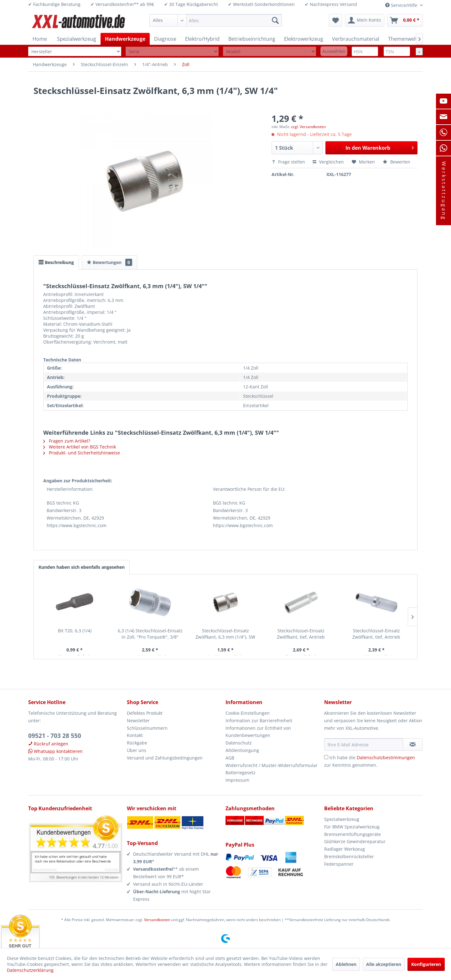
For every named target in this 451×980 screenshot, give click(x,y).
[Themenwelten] (406, 39)
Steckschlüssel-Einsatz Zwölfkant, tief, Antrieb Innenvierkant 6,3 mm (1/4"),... (301, 634)
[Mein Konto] (365, 20)
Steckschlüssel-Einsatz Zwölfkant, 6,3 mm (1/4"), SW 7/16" (225, 634)
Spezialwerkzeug (342, 819)
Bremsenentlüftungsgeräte (353, 834)
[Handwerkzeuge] (125, 39)
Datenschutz (239, 743)
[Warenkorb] (405, 20)
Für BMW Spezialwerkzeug (352, 827)
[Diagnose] (165, 39)
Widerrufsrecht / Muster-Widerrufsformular (272, 765)
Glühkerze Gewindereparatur (355, 841)
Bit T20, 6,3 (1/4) (75, 631)
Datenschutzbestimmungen (386, 757)
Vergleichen (328, 162)
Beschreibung (56, 262)
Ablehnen (346, 964)
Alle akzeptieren (384, 964)
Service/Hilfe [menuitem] (402, 5)
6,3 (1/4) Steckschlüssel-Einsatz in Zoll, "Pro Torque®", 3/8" (150, 634)
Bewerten (397, 162)
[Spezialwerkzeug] (77, 39)
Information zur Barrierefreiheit (259, 721)
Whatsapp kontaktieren (55, 751)
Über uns (137, 750)
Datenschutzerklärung (30, 970)
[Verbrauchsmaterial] (356, 39)
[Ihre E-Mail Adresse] (364, 744)
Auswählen (334, 51)
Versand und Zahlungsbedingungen (165, 758)
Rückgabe (137, 743)
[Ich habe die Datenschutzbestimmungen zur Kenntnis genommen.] (326, 757)
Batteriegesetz (241, 773)
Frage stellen (289, 162)
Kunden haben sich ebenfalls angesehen (82, 567)
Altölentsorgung (242, 750)
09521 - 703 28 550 (55, 736)
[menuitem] (216, 20)
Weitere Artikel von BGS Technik (80, 447)
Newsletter (138, 721)
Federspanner (339, 864)
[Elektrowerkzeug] (304, 39)
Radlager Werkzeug (345, 849)
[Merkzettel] (336, 20)
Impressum (237, 780)
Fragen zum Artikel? (67, 441)
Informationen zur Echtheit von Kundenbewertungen (258, 732)
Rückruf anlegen (48, 744)
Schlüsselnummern (147, 728)
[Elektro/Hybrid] (202, 39)
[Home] (40, 39)
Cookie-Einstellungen (248, 713)
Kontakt (135, 735)
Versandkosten (157, 920)
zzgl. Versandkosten (308, 127)
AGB (230, 758)
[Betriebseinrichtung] (252, 39)
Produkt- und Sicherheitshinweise (82, 453)
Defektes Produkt (145, 713)
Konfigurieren (426, 964)
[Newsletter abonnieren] (413, 744)
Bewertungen (109, 262)
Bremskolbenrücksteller (349, 856)
